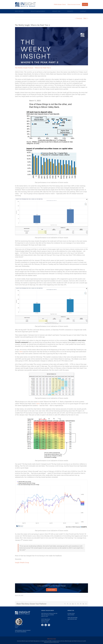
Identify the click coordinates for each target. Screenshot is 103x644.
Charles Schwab (19, 625)
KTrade (17, 626)
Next (85, 18)
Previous (79, 18)
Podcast (85, 4)
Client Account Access (74, 4)
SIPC (46, 641)
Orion (16, 628)
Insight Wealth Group (22, 562)
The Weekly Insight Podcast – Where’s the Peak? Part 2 (33, 68)
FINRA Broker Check (60, 4)
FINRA (50, 641)
